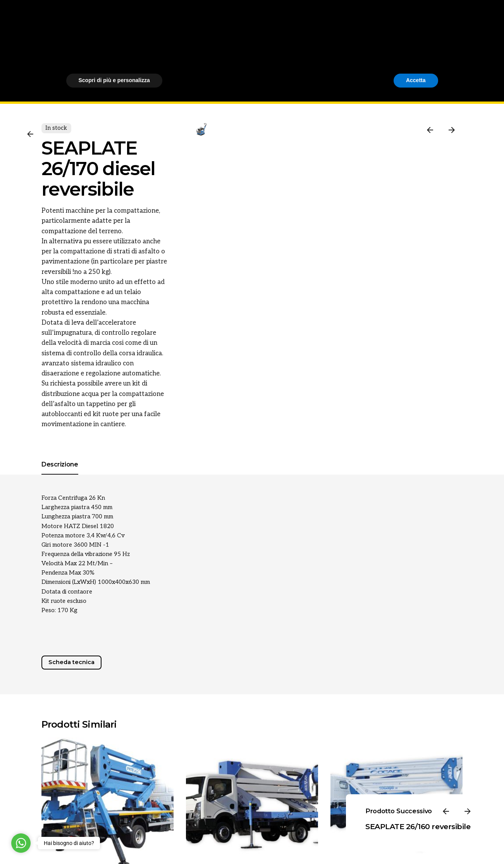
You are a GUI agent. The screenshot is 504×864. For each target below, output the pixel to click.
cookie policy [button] (281, 802)
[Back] (30, 134)
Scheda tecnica (71, 662)
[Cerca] (475, 52)
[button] (434, 781)
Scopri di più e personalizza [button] (114, 843)
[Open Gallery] (225, 153)
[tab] (60, 474)
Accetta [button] (416, 843)
